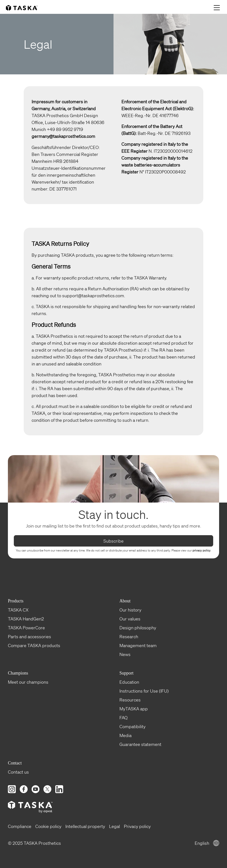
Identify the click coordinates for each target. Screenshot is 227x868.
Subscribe (113, 541)
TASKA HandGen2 (26, 618)
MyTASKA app (134, 708)
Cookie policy (48, 826)
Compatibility (132, 726)
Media (125, 735)
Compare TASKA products (34, 645)
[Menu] (217, 8)
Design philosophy (138, 627)
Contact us (18, 772)
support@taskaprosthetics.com (93, 295)
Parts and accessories (29, 636)
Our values (130, 618)
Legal (114, 826)
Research (129, 636)
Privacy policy (137, 826)
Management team (138, 645)
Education (129, 682)
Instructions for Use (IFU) (144, 691)
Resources (130, 699)
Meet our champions (28, 682)
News (125, 654)
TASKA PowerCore (26, 627)
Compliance (20, 826)
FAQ (123, 717)
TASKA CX (18, 610)
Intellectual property (85, 826)
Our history (130, 610)
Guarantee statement (140, 744)
